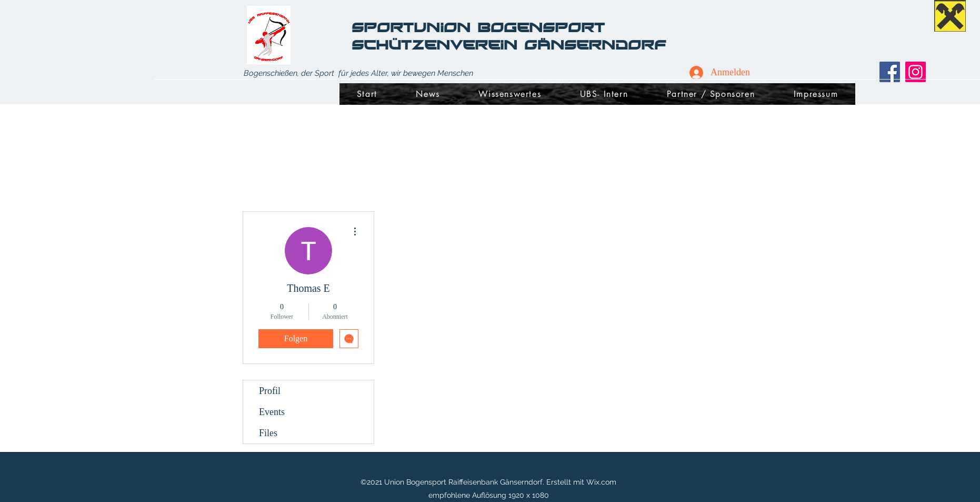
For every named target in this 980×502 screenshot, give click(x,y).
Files (268, 433)
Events (272, 412)
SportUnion (414, 27)
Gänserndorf (595, 45)
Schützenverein (438, 45)
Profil (270, 391)
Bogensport (544, 27)
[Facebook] (890, 72)
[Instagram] (916, 72)
